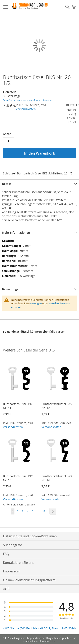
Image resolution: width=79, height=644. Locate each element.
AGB (6, 589)
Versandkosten (26, 109)
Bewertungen (11, 289)
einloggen (36, 303)
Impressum (12, 571)
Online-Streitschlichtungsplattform (29, 580)
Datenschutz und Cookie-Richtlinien (30, 536)
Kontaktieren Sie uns (19, 563)
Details (7, 184)
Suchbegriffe (13, 545)
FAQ (6, 554)
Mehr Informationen (16, 232)
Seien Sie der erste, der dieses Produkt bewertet (28, 100)
